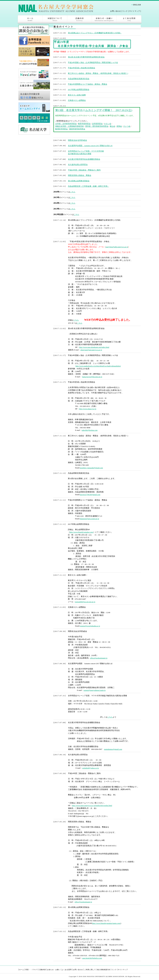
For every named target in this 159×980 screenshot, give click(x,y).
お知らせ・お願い (104, 19)
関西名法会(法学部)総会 (78, 140)
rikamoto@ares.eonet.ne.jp (89, 519)
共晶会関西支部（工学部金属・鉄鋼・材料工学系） (88, 186)
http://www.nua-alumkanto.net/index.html (94, 347)
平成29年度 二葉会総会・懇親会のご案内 (84, 170)
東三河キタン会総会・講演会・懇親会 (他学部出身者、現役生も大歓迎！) (98, 73)
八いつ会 (127, 126)
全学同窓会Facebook (34, 41)
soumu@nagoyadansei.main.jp (95, 690)
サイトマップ (135, 11)
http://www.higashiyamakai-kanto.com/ (107, 923)
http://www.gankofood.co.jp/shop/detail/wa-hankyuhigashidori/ (98, 366)
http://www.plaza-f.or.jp (88, 409)
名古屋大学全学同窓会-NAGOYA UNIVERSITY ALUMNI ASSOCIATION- (56, 8)
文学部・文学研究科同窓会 (66, 124)
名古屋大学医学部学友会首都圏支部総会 (84, 159)
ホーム (30, 19)
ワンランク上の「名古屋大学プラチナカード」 (34, 52)
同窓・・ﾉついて (32, 970)
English (136, 5)
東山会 (112, 126)
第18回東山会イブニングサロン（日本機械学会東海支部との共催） (95, 33)
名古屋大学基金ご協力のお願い (34, 118)
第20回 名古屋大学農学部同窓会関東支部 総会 (86, 57)
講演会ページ (34, 30)
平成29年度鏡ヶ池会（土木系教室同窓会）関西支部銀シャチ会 (93, 62)
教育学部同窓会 (84, 124)
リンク (125, 11)
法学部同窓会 (97, 124)
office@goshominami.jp (99, 658)
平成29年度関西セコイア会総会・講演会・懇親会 (88, 84)
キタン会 (108, 124)
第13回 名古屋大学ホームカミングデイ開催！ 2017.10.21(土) (94, 110)
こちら (73, 192)
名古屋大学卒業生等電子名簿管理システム (34, 95)
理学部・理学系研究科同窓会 (97, 126)
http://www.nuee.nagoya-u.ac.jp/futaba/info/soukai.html (92, 805)
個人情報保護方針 (104, 970)
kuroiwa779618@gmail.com (90, 495)
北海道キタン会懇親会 (77, 100)
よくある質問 (129, 19)
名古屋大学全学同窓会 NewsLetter (34, 74)
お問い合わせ (116, 11)
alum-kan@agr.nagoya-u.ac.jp (91, 350)
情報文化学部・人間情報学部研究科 (70, 126)
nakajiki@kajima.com (90, 430)
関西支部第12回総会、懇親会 (80, 175)
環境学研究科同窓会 (77, 129)
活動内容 (80, 19)
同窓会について (55, 19)
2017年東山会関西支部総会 (79, 89)
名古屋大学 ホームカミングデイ (34, 107)
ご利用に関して (90, 970)
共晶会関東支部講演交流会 (79, 79)
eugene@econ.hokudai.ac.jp (90, 626)
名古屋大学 (34, 130)
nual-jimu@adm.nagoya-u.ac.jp (117, 247)
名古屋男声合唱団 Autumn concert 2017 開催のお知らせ (90, 146)
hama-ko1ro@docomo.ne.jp (92, 377)
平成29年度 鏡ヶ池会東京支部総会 (81, 68)
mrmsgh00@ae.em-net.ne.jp (85, 602)
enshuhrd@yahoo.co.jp (90, 768)
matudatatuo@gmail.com (113, 749)
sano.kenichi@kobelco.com (92, 958)
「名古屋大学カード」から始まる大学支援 (34, 63)
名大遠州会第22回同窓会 (78, 165)
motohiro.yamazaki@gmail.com (91, 468)
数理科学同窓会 (61, 129)
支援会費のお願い (34, 84)
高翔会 (119, 126)
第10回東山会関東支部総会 (79, 181)
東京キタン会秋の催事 (77, 95)
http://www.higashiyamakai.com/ (81, 532)
